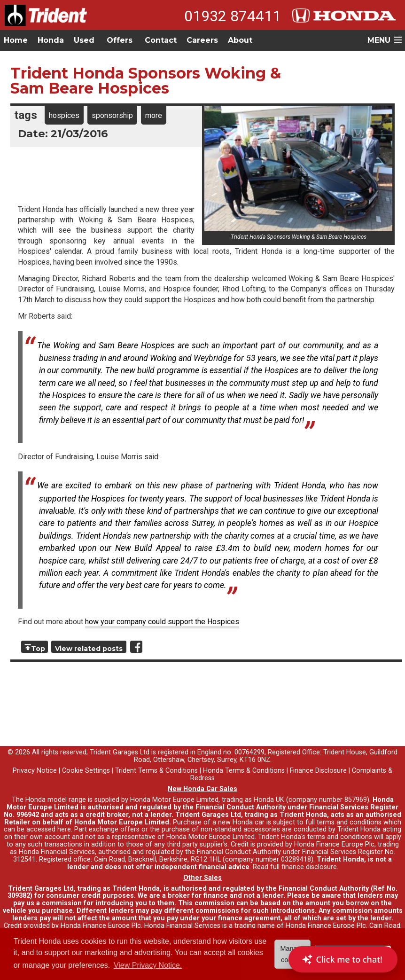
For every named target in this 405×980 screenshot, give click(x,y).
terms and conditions (340, 837)
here (64, 829)
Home (16, 40)
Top (38, 649)
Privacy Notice (35, 771)
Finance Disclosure (318, 771)
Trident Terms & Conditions (156, 771)
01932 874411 (233, 16)
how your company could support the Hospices (162, 622)
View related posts (89, 649)
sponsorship (112, 115)
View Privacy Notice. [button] (148, 965)
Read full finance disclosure (295, 867)
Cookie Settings (86, 771)
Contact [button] (161, 40)
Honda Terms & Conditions (244, 771)
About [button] (240, 40)
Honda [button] (51, 40)
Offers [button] (120, 40)
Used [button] (84, 40)
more (154, 115)
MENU (379, 40)
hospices (64, 115)
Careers (202, 40)
